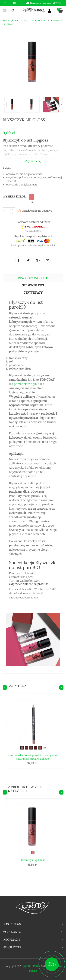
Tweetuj (28, 260)
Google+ (38, 260)
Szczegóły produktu (33, 278)
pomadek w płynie (27, 384)
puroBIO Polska (32, 966)
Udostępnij (18, 260)
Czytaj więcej (33, 161)
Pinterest (48, 260)
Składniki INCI (33, 285)
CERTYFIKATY (33, 293)
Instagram (15, 3)
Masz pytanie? (52, 964)
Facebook (5, 3)
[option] (12, 105)
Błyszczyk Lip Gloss (33, 847)
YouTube (10, 3)
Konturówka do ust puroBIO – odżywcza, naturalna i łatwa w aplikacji (33, 744)
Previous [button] (5, 105)
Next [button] (61, 105)
